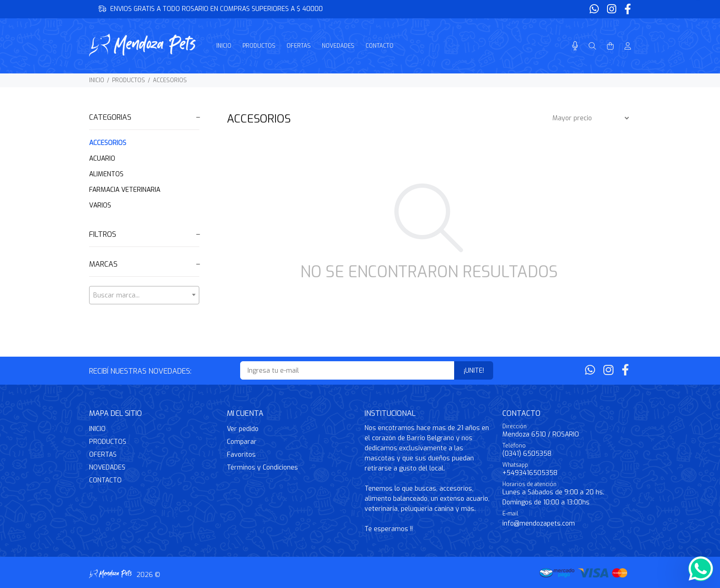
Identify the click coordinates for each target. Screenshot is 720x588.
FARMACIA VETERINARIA (125, 190)
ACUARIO (102, 159)
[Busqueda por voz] (575, 46)
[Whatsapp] (595, 9)
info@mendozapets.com (539, 524)
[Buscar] (592, 46)
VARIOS (100, 205)
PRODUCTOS (129, 80)
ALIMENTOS (106, 174)
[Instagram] (612, 9)
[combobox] (144, 295)
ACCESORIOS (170, 80)
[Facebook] (627, 9)
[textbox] (144, 296)
